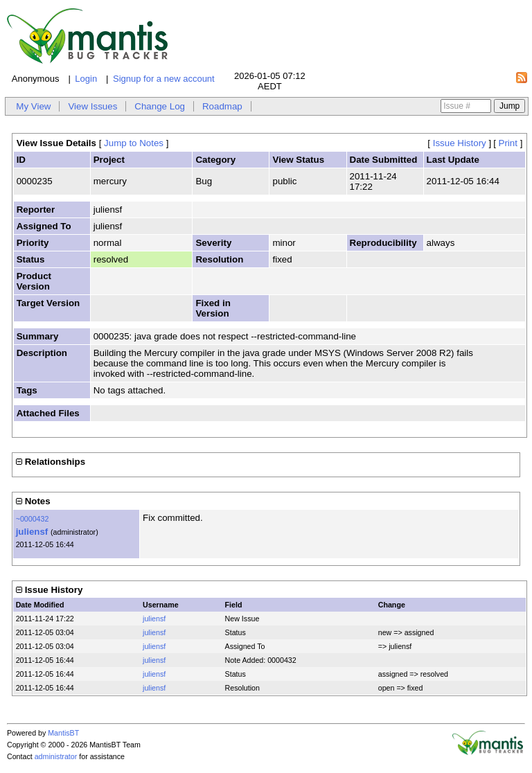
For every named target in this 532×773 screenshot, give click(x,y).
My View (33, 106)
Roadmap (222, 106)
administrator (56, 756)
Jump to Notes (134, 143)
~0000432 (33, 519)
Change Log (160, 106)
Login (86, 79)
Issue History (460, 143)
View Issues (92, 106)
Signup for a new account (164, 79)
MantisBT (63, 733)
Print (508, 143)
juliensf (32, 532)
